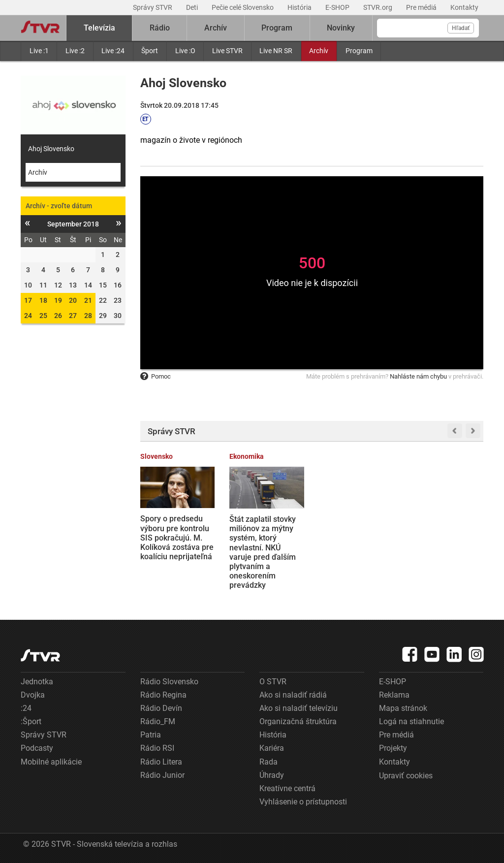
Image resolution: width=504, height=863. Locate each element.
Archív (319, 51)
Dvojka (33, 695)
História (300, 7)
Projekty (393, 748)
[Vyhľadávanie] (428, 28)
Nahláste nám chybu (418, 376)
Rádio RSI (157, 748)
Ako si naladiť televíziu (299, 708)
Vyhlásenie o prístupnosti (303, 802)
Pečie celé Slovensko (243, 7)
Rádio (160, 28)
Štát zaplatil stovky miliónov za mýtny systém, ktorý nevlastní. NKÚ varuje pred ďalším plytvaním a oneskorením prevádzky (263, 552)
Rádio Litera (161, 762)
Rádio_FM (158, 721)
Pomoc (156, 376)
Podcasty (37, 748)
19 (58, 300)
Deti (193, 7)
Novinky (341, 28)
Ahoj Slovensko (51, 149)
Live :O (185, 51)
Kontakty (464, 7)
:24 (26, 708)
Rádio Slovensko (169, 682)
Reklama (394, 695)
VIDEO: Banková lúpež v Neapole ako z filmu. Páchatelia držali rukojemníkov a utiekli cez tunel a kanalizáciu (444, 542)
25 (43, 316)
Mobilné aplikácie (51, 762)
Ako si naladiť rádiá (293, 695)
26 (58, 316)
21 (88, 300)
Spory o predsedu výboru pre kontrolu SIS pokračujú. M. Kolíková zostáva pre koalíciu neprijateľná (177, 538)
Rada (268, 762)
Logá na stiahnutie (411, 721)
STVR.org (378, 7)
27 (73, 316)
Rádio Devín (161, 708)
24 (28, 316)
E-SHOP (338, 7)
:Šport (31, 721)
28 (88, 316)
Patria (151, 735)
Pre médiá (422, 7)
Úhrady (272, 775)
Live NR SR (276, 51)
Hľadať (461, 28)
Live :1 (39, 51)
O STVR (273, 682)
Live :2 (75, 51)
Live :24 (113, 51)
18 (43, 300)
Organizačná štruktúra (298, 721)
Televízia (99, 28)
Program (359, 51)
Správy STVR (153, 7)
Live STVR (227, 51)
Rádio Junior (162, 775)
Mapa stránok (403, 708)
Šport (150, 51)
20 (73, 300)
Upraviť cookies (406, 776)
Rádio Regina (163, 695)
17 (28, 300)
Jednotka (37, 682)
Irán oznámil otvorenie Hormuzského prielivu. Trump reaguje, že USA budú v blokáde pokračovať (347, 547)
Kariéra (272, 748)
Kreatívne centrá (287, 788)
